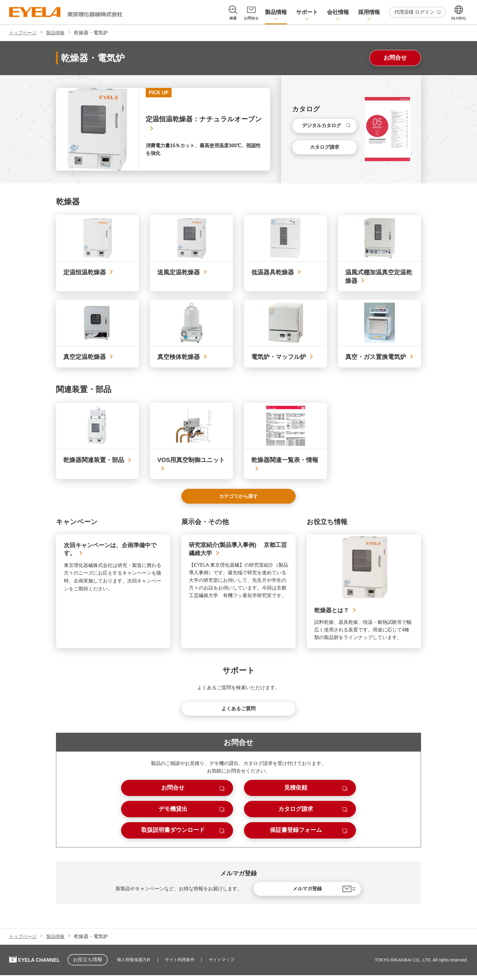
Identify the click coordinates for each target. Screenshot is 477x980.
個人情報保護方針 (145, 965)
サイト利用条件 (191, 965)
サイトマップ (233, 965)
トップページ (24, 33)
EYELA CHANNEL (46, 965)
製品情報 (58, 33)
